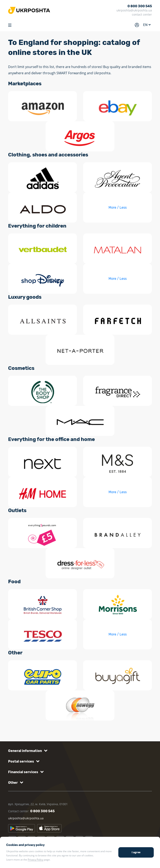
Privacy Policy (36, 860)
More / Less (118, 207)
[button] (27, 751)
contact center (142, 14)
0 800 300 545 (140, 6)
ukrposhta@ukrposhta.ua (134, 10)
